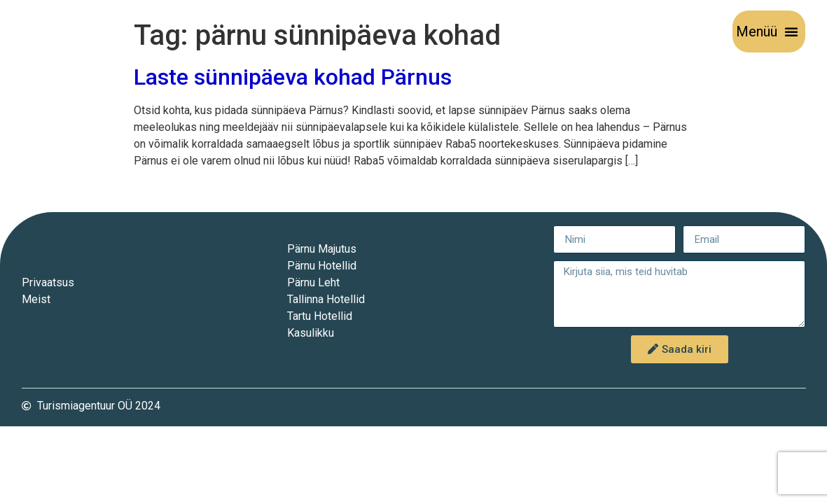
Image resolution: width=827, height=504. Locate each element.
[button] (791, 31)
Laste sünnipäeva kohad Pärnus (293, 77)
